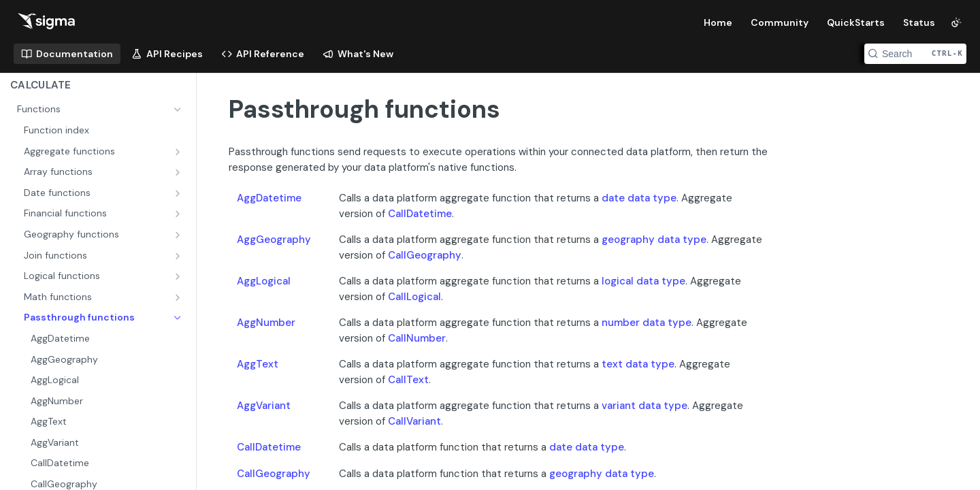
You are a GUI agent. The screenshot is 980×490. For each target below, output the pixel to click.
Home (718, 22)
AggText (258, 364)
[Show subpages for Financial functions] (179, 214)
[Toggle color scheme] (956, 22)
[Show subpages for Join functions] (179, 256)
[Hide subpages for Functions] (179, 110)
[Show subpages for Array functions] (179, 172)
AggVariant (264, 406)
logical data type (643, 281)
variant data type (644, 406)
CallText (408, 380)
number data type (647, 323)
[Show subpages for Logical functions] (179, 276)
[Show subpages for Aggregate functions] (179, 152)
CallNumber (417, 338)
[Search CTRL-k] (915, 54)
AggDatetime (269, 198)
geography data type (654, 240)
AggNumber (266, 323)
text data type (638, 364)
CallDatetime (420, 214)
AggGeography (274, 240)
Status (919, 22)
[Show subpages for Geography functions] (179, 235)
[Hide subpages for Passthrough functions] (179, 318)
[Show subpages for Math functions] (179, 297)
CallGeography (425, 255)
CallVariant (414, 421)
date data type (639, 198)
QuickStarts (856, 22)
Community (780, 22)
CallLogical (414, 297)
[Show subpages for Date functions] (179, 193)
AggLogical (264, 281)
